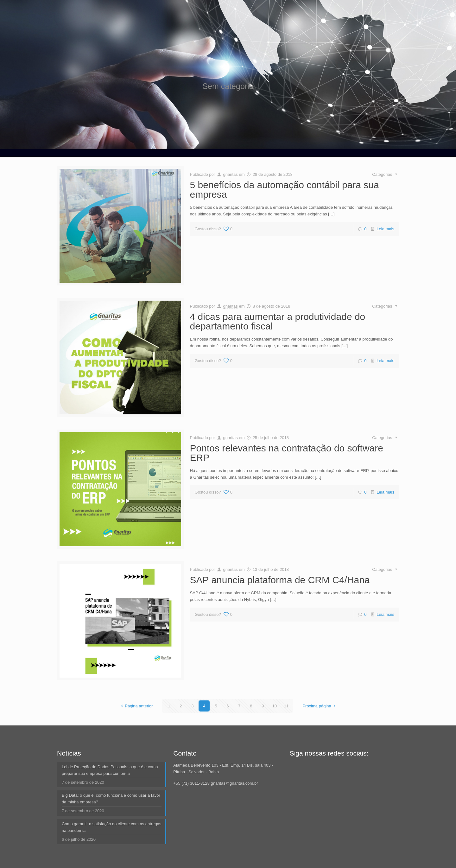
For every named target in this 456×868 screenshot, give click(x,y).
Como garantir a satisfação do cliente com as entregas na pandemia (111, 827)
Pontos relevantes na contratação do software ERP (287, 453)
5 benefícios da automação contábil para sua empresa (285, 190)
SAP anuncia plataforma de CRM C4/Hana (280, 580)
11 (286, 706)
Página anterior (136, 706)
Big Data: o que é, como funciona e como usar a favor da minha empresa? (111, 799)
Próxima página (320, 706)
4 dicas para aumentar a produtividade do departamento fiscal (278, 321)
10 (275, 706)
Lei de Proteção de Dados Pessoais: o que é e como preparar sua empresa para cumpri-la (110, 770)
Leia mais (385, 229)
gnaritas (231, 174)
